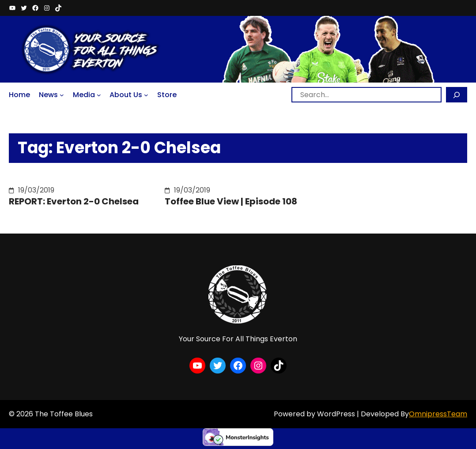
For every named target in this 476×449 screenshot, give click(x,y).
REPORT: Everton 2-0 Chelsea (74, 201)
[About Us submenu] (146, 95)
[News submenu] (62, 95)
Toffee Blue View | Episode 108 (231, 201)
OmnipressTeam (438, 414)
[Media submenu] (99, 95)
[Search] (457, 95)
